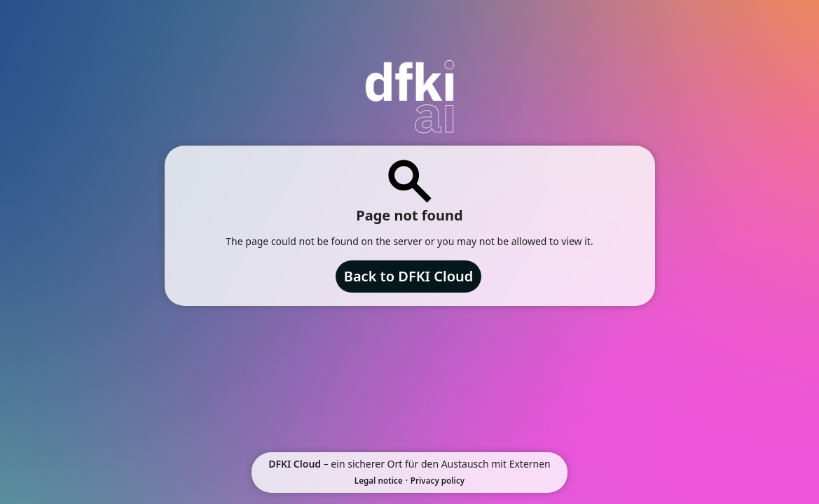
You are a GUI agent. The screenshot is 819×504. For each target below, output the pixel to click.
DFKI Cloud (295, 464)
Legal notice (379, 481)
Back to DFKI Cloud (409, 276)
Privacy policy (438, 481)
